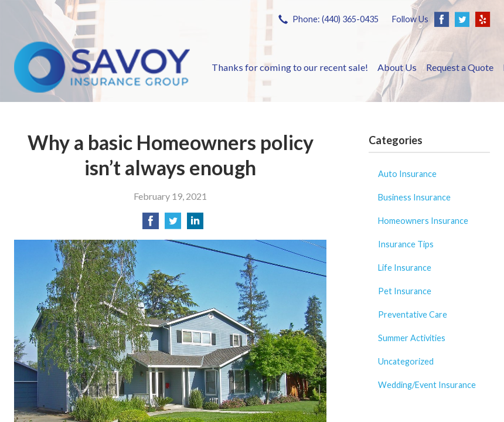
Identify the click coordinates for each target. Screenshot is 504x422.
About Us (397, 67)
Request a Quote (460, 67)
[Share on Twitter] (173, 224)
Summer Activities (412, 338)
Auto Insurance (407, 174)
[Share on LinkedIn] (195, 224)
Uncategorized (406, 361)
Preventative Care (413, 314)
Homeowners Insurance (423, 221)
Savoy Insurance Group (102, 67)
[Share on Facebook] (151, 224)
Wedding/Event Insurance (427, 385)
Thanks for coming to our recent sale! (290, 67)
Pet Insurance (405, 291)
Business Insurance (414, 197)
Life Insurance (405, 268)
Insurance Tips (406, 244)
